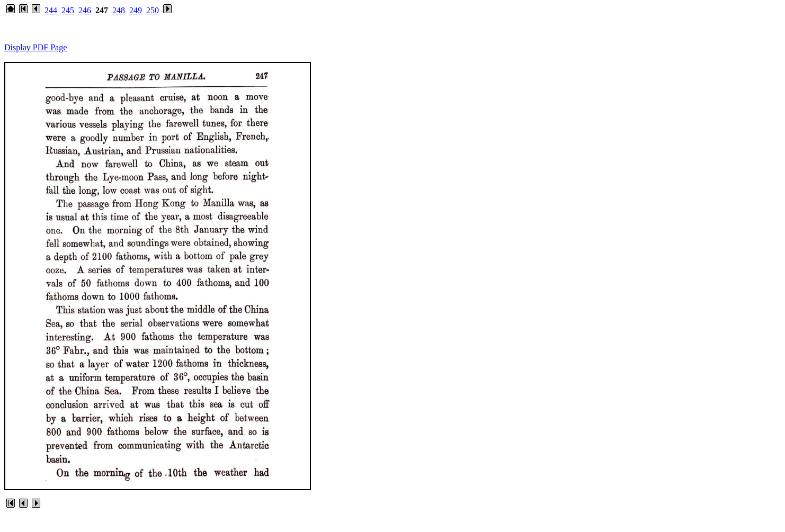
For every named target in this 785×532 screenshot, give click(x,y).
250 (153, 10)
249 (136, 10)
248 (119, 10)
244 (51, 10)
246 (85, 10)
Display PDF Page (35, 47)
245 (68, 10)
